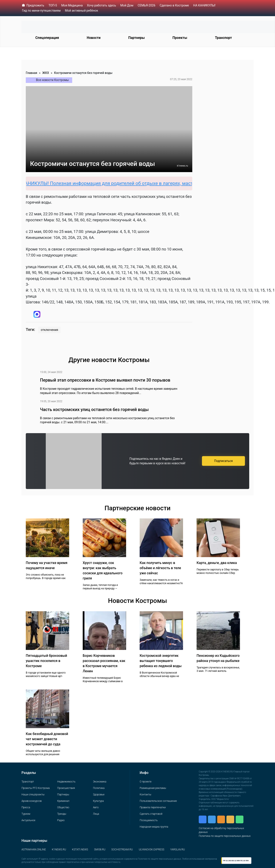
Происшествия (66, 788)
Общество (63, 807)
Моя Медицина (72, 5)
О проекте (146, 782)
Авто (96, 807)
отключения (50, 330)
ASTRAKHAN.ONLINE (34, 850)
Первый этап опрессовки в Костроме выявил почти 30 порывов (105, 380)
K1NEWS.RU (59, 850)
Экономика (100, 782)
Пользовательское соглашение (158, 801)
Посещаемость (149, 820)
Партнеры (137, 38)
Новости (94, 38)
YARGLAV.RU (178, 850)
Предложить (35, 5)
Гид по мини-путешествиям (41, 11)
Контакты (145, 795)
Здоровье (99, 795)
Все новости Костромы (53, 80)
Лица (96, 814)
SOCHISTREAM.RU (122, 850)
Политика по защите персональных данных (225, 836)
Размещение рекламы (153, 788)
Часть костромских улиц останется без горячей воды (94, 410)
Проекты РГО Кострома (36, 788)
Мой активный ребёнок (81, 11)
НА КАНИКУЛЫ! (204, 5)
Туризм (26, 814)
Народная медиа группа (154, 827)
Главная (31, 73)
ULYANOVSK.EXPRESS (152, 850)
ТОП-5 (53, 5)
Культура (98, 801)
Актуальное (28, 820)
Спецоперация (47, 38)
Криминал (63, 801)
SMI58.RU (100, 850)
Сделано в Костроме (174, 5)
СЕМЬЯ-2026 (147, 5)
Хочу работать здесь (102, 5)
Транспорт (223, 38)
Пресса (26, 807)
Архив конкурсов (32, 801)
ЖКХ (46, 73)
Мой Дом (127, 5)
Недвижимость (66, 782)
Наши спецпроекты (33, 795)
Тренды (62, 814)
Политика (99, 788)
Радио (61, 820)
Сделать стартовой (151, 814)
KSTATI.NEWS (80, 850)
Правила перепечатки (153, 807)
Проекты (180, 38)
